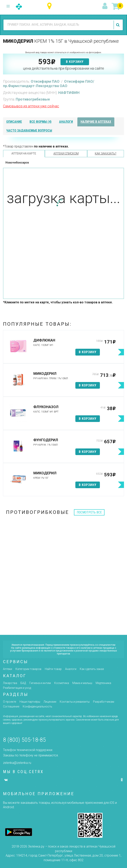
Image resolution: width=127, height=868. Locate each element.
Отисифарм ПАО (46, 81)
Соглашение (11, 706)
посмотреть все (89, 512)
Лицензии (50, 702)
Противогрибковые (33, 99)
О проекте (10, 702)
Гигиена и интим (40, 683)
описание (14, 122)
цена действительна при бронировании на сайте (63, 68)
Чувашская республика (50, 6)
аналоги (66, 122)
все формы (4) (40, 122)
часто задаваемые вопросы (29, 131)
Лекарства (10, 683)
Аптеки (8, 669)
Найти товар (53, 669)
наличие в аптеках (96, 122)
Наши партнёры (30, 702)
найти (118, 25)
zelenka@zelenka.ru (17, 763)
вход (105, 6)
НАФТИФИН (69, 93)
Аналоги (71, 669)
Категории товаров (28, 669)
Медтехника (103, 683)
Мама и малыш (82, 683)
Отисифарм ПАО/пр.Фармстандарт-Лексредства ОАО (49, 84)
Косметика (62, 683)
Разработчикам (104, 702)
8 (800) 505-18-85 (24, 740)
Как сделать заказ (92, 669)
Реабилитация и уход (17, 688)
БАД (23, 683)
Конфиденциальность (37, 706)
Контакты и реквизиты (75, 702)
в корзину (75, 62)
